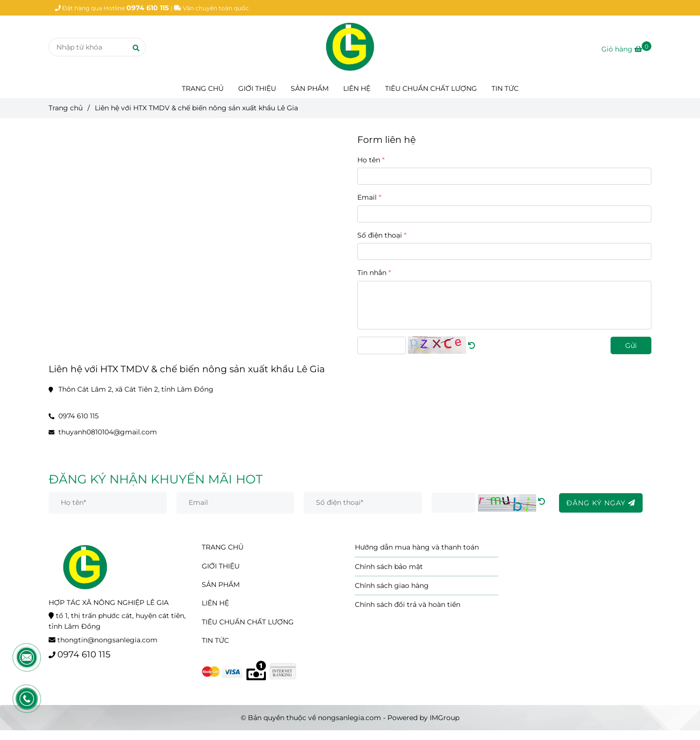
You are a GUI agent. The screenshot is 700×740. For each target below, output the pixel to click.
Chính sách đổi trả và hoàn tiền (408, 604)
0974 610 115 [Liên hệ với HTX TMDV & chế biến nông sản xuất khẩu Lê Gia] (79, 416)
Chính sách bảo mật (389, 567)
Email (367, 197)
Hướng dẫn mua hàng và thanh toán (417, 547)
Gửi (631, 345)
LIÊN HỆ (357, 88)
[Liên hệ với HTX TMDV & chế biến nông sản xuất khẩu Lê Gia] (350, 47)
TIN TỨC (505, 88)
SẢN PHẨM (310, 88)
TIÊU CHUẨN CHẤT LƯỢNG (431, 88)
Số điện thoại (380, 235)
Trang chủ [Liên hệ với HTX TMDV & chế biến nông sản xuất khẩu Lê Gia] (66, 108)
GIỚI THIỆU (257, 88)
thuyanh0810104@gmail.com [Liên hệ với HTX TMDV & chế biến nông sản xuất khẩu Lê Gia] (108, 432)
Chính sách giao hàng (392, 585)
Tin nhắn (372, 273)
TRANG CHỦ (203, 88)
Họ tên (369, 160)
